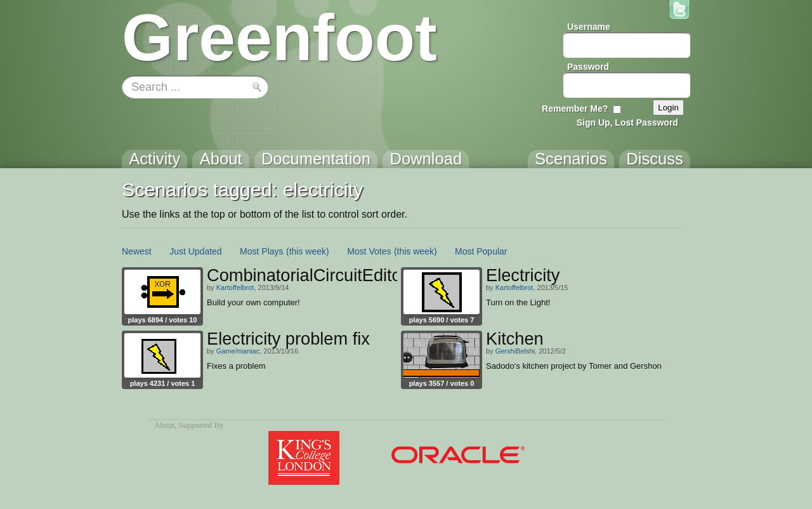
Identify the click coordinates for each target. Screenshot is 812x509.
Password (588, 67)
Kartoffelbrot (235, 288)
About (164, 425)
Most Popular (481, 251)
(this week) (308, 251)
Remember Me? (575, 109)
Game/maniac (238, 351)
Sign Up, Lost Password (627, 122)
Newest (137, 251)
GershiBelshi (515, 351)
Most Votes (369, 251)
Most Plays (261, 251)
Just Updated (196, 251)
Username (589, 27)
